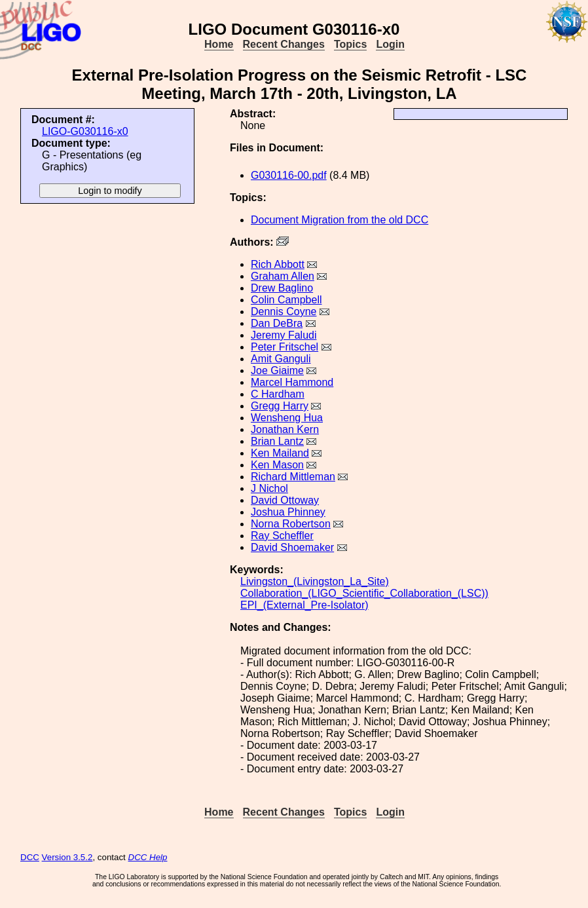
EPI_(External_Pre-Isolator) (304, 605)
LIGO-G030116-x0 (85, 131)
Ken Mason (277, 465)
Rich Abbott (278, 264)
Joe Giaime (277, 370)
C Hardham (278, 394)
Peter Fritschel (285, 347)
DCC (30, 857)
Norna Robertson (291, 524)
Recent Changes (284, 44)
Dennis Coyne (284, 312)
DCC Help (148, 857)
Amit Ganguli (281, 359)
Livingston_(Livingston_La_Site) (315, 581)
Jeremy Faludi (284, 335)
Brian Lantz (277, 441)
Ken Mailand (280, 453)
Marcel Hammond (292, 382)
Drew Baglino (282, 288)
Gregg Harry (280, 406)
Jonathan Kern (285, 429)
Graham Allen (283, 276)
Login (390, 44)
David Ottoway (285, 500)
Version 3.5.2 (67, 857)
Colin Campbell (286, 300)
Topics (350, 44)
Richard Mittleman (293, 477)
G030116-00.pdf (289, 175)
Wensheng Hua (287, 418)
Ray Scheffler (282, 536)
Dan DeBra (277, 323)
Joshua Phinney (288, 512)
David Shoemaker (292, 547)
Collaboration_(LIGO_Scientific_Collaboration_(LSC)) (364, 593)
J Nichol (269, 488)
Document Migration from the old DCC (340, 220)
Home (219, 44)
